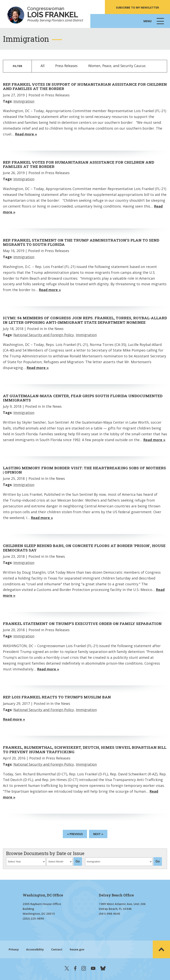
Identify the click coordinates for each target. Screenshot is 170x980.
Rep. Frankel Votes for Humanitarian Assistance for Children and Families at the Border (79, 165)
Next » (98, 835)
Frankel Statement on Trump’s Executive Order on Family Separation (82, 624)
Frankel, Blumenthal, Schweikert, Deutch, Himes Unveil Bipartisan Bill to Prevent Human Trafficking (85, 750)
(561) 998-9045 (110, 914)
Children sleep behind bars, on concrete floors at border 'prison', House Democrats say (84, 549)
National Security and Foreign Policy (44, 336)
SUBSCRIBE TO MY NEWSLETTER (137, 7)
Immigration (24, 102)
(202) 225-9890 (33, 918)
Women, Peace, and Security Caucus (117, 66)
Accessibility (35, 949)
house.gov (77, 949)
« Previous (75, 835)
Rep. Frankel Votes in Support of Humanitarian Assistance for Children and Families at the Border (85, 87)
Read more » (26, 135)
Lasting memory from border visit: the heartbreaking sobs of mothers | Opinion (84, 471)
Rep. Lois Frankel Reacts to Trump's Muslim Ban (57, 698)
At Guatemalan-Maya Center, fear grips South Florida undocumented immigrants (83, 399)
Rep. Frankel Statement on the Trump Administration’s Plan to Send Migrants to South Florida (81, 243)
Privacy (14, 949)
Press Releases (66, 66)
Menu (154, 23)
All (43, 66)
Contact (57, 949)
